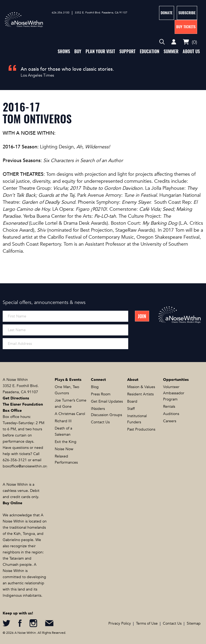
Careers (170, 421)
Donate (167, 13)
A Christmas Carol (70, 414)
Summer (171, 51)
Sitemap (194, 623)
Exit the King (66, 442)
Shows (64, 51)
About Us (191, 51)
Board (132, 401)
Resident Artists (140, 394)
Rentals (169, 407)
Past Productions (141, 429)
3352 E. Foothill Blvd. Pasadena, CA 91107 (101, 13)
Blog (95, 387)
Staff (131, 409)
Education (150, 51)
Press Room (101, 394)
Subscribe (187, 13)
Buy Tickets (186, 27)
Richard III (63, 421)
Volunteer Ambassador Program (174, 393)
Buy (78, 51)
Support (127, 51)
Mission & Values (141, 387)
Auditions (171, 414)
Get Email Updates (107, 401)
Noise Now (64, 449)
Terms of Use (147, 623)
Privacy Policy (120, 623)
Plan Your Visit (100, 51)
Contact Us (100, 422)
